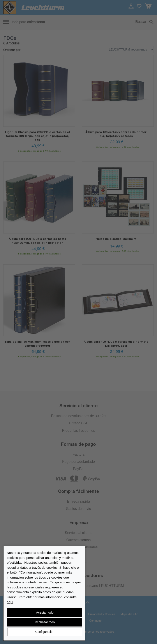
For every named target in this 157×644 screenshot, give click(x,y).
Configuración (45, 632)
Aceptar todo (45, 612)
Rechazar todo (45, 622)
